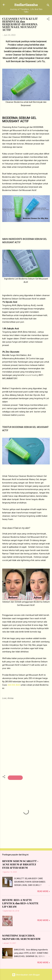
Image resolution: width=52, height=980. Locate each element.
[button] (48, 19)
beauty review (15, 778)
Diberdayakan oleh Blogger (26, 975)
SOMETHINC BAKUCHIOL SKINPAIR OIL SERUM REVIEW (21, 937)
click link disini (14, 685)
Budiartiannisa (26, 5)
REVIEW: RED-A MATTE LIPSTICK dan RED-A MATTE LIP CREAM (20, 903)
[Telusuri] (48, 6)
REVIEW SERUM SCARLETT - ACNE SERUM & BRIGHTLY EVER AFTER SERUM (20, 864)
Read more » (44, 891)
